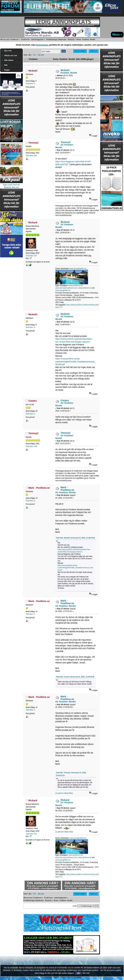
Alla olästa (9, 60)
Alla (35, 55)
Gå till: (75, 906)
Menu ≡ (117, 35)
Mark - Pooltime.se (39, 488)
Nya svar (8, 51)
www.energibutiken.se (78, 268)
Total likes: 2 (30, 414)
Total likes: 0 (30, 84)
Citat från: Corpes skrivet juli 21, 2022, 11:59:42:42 (75, 677)
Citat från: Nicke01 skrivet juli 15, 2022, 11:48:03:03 (75, 538)
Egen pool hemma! (12, 185)
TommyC (34, 143)
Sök (6, 65)
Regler (7, 70)
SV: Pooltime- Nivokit (65, 493)
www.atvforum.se (85, 288)
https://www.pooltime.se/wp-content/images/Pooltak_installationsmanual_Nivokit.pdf (76, 362)
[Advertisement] (11, 307)
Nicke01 (33, 71)
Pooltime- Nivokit (69, 73)
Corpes (33, 401)
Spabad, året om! (11, 187)
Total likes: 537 (31, 256)
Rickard (71, 39)
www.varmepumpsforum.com (66, 288)
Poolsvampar (42, 45)
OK (79, 973)
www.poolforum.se (76, 285)
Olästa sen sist (11, 55)
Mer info (86, 973)
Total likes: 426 (31, 156)
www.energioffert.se (63, 290)
